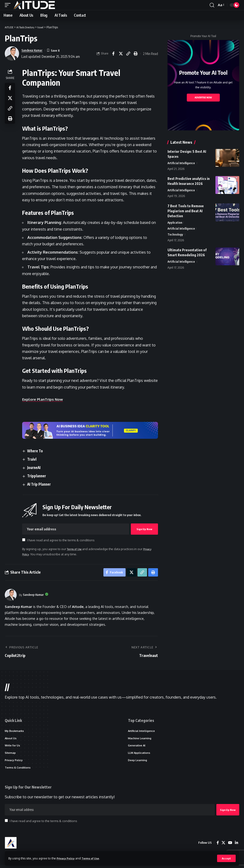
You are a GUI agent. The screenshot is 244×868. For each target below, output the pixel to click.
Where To (37, 451)
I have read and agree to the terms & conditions (62, 540)
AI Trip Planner (41, 484)
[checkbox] (25, 540)
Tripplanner (39, 476)
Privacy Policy (67, 858)
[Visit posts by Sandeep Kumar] (11, 596)
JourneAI (36, 468)
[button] (226, 858)
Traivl (33, 459)
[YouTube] (230, 846)
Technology (175, 236)
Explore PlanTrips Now (45, 399)
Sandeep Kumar (34, 50)
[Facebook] (217, 846)
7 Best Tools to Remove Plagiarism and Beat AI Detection (186, 211)
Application (175, 223)
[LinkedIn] (236, 846)
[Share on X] (121, 54)
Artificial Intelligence (181, 163)
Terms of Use (94, 858)
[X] (223, 846)
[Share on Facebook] (113, 54)
